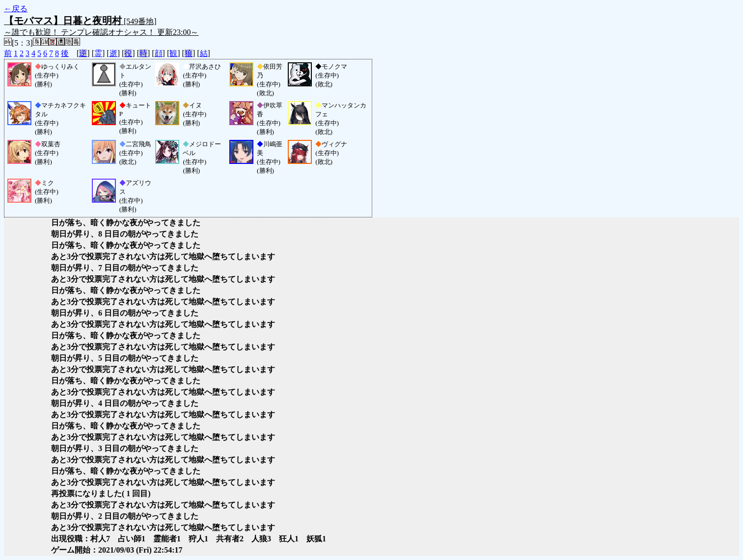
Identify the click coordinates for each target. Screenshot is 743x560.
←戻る (16, 9)
